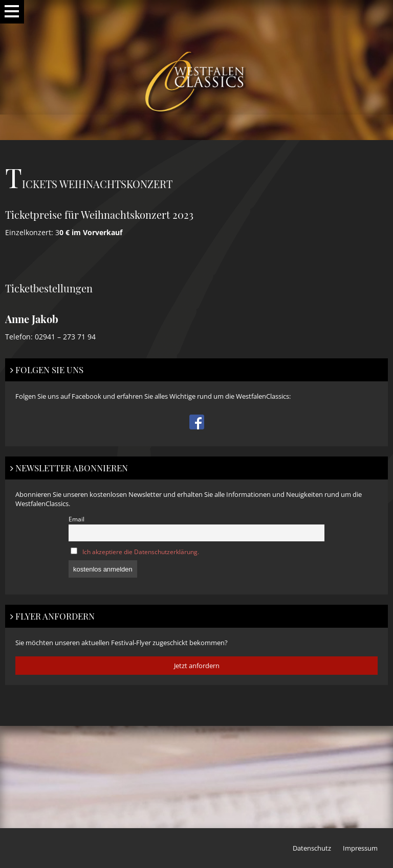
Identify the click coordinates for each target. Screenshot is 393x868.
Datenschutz (312, 848)
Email (77, 519)
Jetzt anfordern (197, 666)
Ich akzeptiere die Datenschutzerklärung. (141, 552)
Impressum (360, 848)
